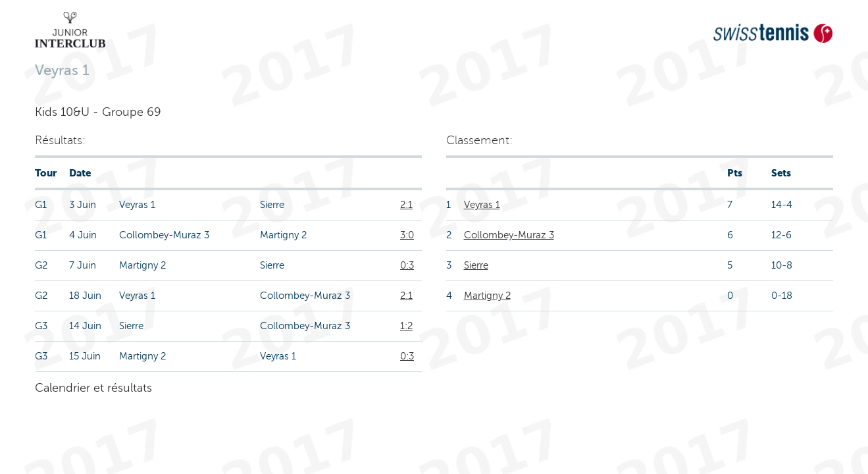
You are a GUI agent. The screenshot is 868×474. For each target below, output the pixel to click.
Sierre (476, 265)
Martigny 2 (487, 296)
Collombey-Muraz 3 (509, 235)
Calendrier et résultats (93, 388)
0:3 (407, 265)
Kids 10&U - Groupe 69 (98, 112)
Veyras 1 (482, 205)
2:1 (406, 205)
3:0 (407, 235)
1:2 (406, 326)
